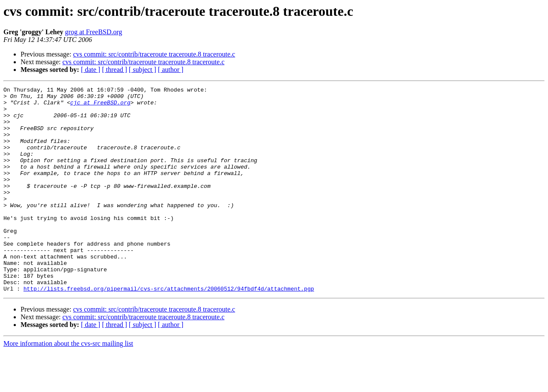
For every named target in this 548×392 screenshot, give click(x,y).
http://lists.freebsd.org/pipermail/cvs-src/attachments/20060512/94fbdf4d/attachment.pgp (169, 330)
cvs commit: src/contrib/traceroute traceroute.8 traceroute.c (154, 54)
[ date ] (91, 70)
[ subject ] (143, 70)
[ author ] (171, 70)
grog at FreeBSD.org (94, 32)
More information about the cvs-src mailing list (68, 385)
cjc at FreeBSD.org (100, 106)
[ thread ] (115, 70)
